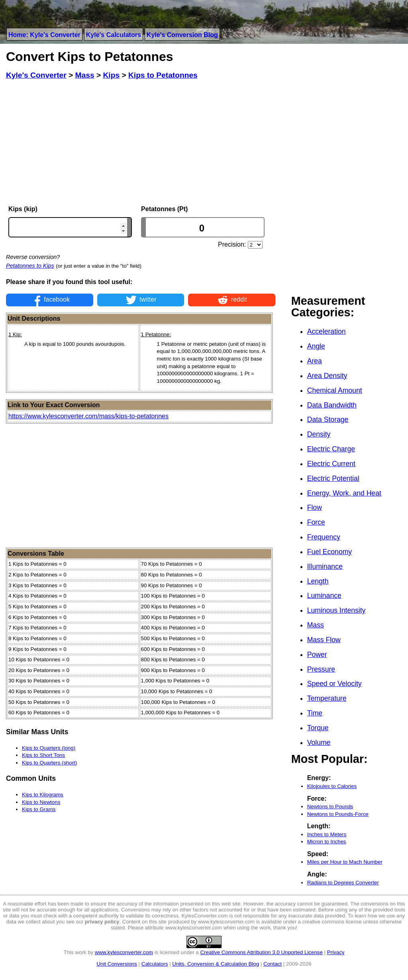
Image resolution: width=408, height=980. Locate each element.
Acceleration (327, 331)
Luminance (324, 596)
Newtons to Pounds (330, 807)
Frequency (324, 537)
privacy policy (102, 922)
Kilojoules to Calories (332, 786)
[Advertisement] (141, 143)
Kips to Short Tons (43, 755)
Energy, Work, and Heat (344, 493)
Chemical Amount (335, 390)
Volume (319, 743)
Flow (315, 508)
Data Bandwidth (332, 405)
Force (316, 522)
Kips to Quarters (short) (50, 763)
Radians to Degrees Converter (343, 883)
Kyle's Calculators (114, 35)
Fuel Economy (330, 552)
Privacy (336, 952)
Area (315, 361)
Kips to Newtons (41, 802)
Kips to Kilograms (43, 795)
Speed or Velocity (334, 684)
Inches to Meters (327, 834)
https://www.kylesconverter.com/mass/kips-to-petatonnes (88, 416)
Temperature (327, 698)
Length (318, 581)
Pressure (321, 669)
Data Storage (328, 419)
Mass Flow (324, 640)
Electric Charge (331, 449)
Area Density (327, 376)
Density (319, 434)
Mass (316, 625)
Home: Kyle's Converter (44, 35)
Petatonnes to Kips (30, 266)
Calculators (155, 964)
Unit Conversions (117, 964)
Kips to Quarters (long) (49, 748)
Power (317, 655)
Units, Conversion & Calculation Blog (216, 964)
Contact (273, 964)
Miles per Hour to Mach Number (345, 862)
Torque (318, 728)
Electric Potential (333, 478)
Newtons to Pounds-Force (338, 814)
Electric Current (331, 464)
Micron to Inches (327, 842)
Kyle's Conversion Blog (182, 35)
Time (315, 713)
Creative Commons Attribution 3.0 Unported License (261, 952)
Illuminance (325, 566)
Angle (316, 346)
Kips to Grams (39, 809)
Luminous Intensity (336, 610)
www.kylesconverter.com (124, 952)
